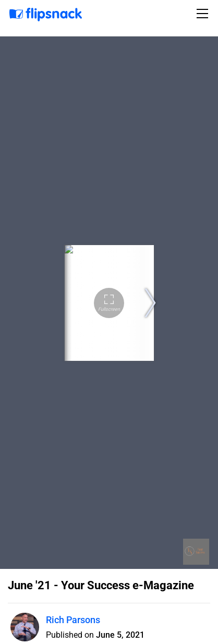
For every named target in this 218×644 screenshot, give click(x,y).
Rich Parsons (73, 620)
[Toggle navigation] (204, 14)
